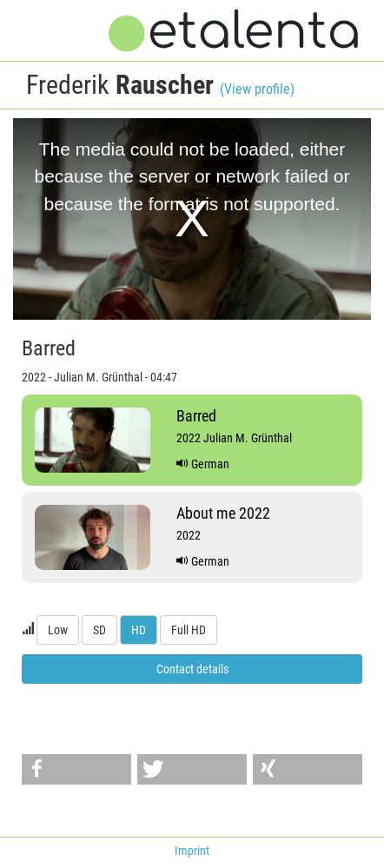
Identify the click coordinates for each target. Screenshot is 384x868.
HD (139, 630)
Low (58, 630)
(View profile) (257, 89)
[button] (76, 769)
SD (99, 630)
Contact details (192, 669)
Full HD (189, 630)
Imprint (192, 851)
